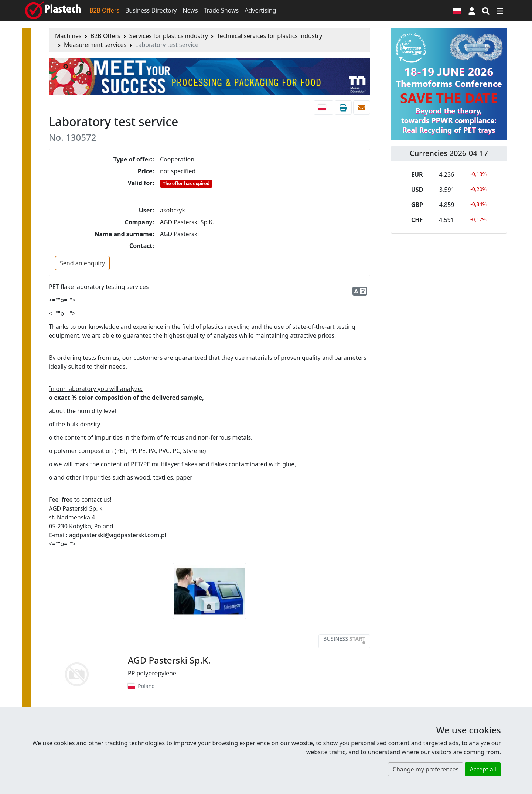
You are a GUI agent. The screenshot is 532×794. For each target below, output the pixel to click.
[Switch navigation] (500, 10)
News (190, 10)
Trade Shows (221, 10)
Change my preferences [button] (426, 769)
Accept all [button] (483, 769)
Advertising (260, 10)
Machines (68, 36)
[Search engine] (486, 10)
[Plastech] (53, 10)
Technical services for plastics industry (270, 36)
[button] (472, 10)
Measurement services (95, 45)
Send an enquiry (82, 263)
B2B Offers (104, 10)
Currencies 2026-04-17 (449, 153)
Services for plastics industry (169, 36)
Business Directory (151, 10)
